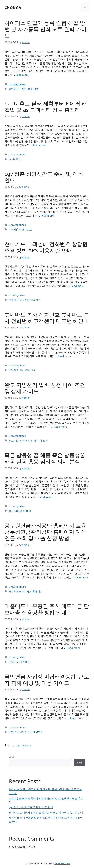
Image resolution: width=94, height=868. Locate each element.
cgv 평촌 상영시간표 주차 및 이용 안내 (44, 177)
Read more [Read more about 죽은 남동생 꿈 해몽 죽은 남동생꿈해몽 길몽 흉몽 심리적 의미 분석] (45, 497)
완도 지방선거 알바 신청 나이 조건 (28, 441)
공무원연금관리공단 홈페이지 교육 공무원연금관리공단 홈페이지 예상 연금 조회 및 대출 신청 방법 (45, 532)
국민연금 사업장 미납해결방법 (26, 732)
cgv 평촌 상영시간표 (20, 229)
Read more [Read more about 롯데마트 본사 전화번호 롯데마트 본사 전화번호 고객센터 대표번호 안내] (64, 356)
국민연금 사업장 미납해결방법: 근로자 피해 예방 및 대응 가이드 (47, 680)
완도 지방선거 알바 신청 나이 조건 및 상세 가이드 (45, 388)
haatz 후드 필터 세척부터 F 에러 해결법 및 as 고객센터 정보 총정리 (46, 107)
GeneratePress (62, 863)
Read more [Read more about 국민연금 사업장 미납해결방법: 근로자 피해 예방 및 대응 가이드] (77, 718)
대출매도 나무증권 (19, 662)
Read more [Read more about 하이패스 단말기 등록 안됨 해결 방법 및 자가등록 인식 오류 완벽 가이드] (22, 75)
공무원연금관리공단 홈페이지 (25, 591)
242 (18, 745)
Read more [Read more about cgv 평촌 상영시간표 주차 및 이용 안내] (47, 216)
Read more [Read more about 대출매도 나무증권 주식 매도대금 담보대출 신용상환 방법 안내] (73, 648)
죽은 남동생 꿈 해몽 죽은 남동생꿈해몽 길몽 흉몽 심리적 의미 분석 (45, 458)
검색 (12, 757)
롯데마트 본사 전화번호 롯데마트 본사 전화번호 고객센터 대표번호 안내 (47, 318)
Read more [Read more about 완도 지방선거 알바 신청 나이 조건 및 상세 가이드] (61, 427)
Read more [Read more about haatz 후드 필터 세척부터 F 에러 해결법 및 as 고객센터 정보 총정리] (39, 145)
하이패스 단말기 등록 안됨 (24, 89)
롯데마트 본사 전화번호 (22, 370)
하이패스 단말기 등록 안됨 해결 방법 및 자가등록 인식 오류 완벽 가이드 (45, 29)
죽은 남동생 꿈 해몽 (20, 511)
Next (27, 745)
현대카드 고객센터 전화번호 (25, 300)
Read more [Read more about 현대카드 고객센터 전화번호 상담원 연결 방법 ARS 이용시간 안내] (77, 286)
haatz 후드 (15, 159)
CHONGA (13, 8)
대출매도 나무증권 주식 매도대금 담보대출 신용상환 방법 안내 (47, 609)
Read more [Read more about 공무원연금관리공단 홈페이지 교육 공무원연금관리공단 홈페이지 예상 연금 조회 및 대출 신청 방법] (81, 577)
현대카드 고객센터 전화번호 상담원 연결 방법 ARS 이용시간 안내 (46, 247)
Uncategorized (17, 84)
